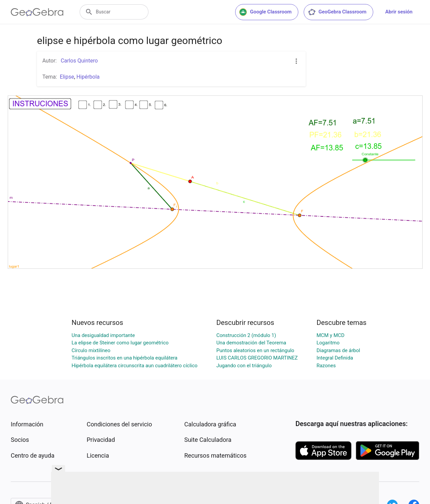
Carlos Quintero (79, 61)
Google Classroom (265, 12)
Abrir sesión (399, 12)
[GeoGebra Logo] (37, 12)
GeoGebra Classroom (337, 12)
